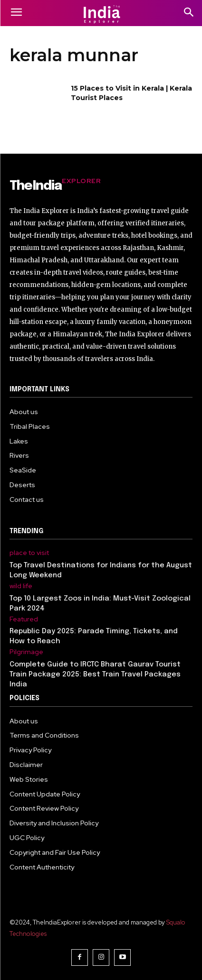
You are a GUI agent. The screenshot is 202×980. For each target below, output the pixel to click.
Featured (24, 619)
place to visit (29, 553)
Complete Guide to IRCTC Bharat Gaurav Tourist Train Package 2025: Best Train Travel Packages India (95, 675)
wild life (21, 586)
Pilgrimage (26, 652)
